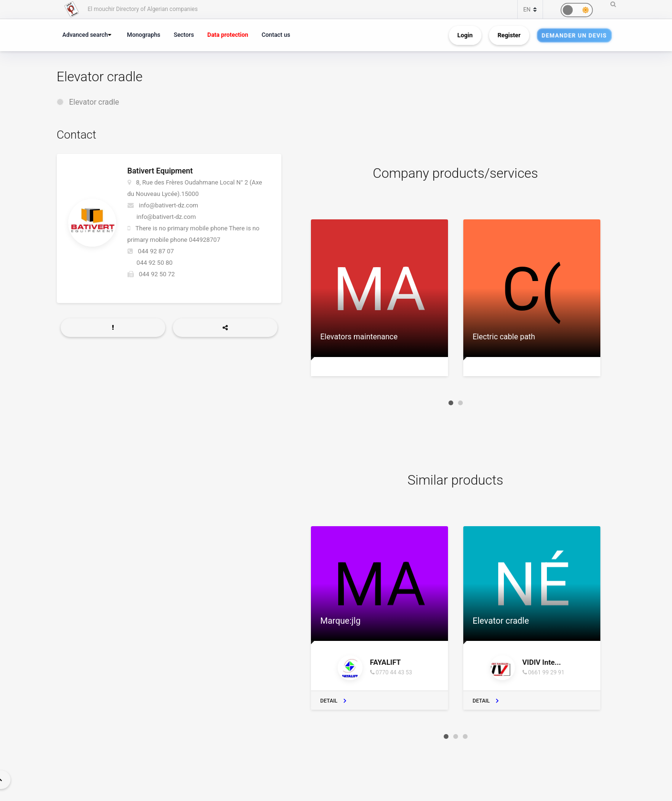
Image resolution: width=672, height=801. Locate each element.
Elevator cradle (94, 102)
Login (465, 35)
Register (509, 35)
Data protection (228, 35)
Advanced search (85, 35)
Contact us (276, 35)
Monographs (144, 35)
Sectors (184, 35)
